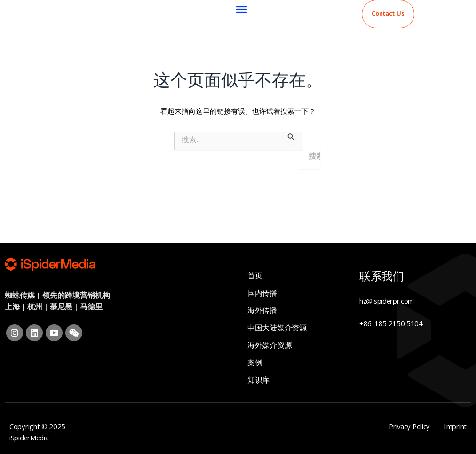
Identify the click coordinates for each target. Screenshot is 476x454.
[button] (242, 9)
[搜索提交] (291, 138)
